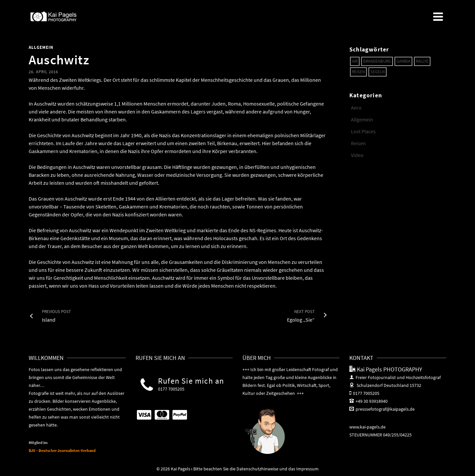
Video (357, 155)
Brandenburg (377, 61)
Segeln (378, 72)
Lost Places (363, 131)
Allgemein (41, 47)
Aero (356, 108)
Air (355, 61)
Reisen (358, 72)
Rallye (422, 61)
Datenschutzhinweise (257, 469)
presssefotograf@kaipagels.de (382, 409)
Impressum (307, 469)
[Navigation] (438, 16)
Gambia (403, 61)
